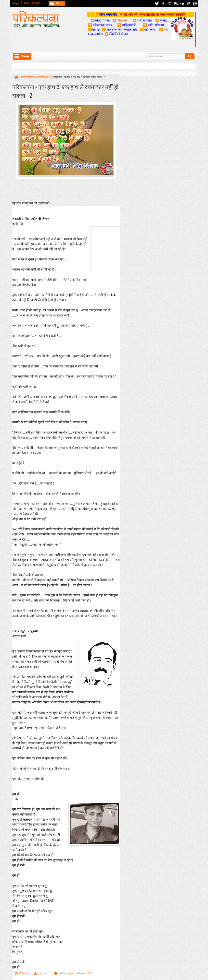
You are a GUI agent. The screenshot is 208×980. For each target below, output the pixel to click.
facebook (163, 4)
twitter (157, 4)
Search (190, 56)
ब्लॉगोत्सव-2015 (84, 974)
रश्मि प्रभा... (43, 974)
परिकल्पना (120, 20)
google (169, 4)
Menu (59, 4)
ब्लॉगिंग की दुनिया (67, 974)
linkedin (182, 4)
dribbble (189, 4)
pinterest (195, 4)
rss (176, 4)
